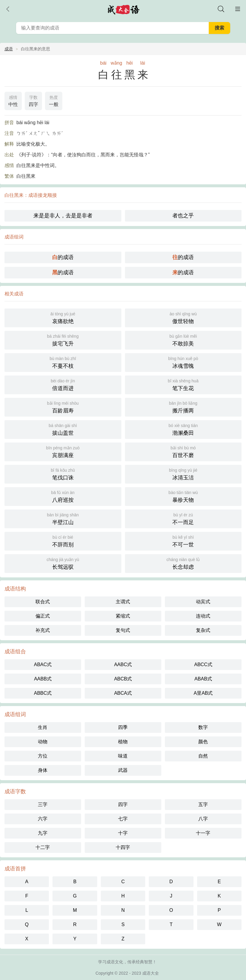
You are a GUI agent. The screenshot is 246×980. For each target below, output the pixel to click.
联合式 (43, 602)
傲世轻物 (183, 317)
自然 (203, 756)
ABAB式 (203, 679)
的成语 (63, 257)
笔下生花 (183, 384)
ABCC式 (203, 665)
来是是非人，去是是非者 (63, 216)
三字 (43, 804)
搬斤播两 (183, 407)
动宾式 (203, 602)
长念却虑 (183, 563)
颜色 (203, 742)
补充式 (43, 630)
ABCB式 (123, 679)
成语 (9, 49)
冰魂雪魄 (183, 362)
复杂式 (203, 630)
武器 (123, 770)
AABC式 (123, 665)
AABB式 (43, 679)
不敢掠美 (183, 340)
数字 (203, 727)
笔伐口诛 (63, 474)
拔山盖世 (63, 429)
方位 (43, 756)
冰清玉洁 (183, 474)
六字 (43, 819)
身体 (43, 770)
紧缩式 (123, 616)
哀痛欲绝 (63, 317)
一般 (54, 100)
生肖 (43, 727)
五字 (203, 804)
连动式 (203, 616)
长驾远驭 (63, 563)
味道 (123, 756)
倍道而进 (63, 384)
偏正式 (43, 616)
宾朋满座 (63, 451)
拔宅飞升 (63, 340)
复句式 (123, 630)
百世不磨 (183, 451)
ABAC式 (43, 665)
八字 (203, 819)
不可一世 (183, 541)
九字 (43, 833)
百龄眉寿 (63, 407)
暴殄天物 (183, 496)
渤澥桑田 (183, 429)
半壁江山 (63, 518)
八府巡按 (63, 496)
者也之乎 (183, 216)
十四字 (123, 847)
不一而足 (183, 518)
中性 (13, 100)
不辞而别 (63, 541)
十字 (123, 833)
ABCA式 (123, 693)
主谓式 (123, 602)
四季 (123, 727)
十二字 (43, 847)
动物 (43, 742)
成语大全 (151, 973)
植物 (123, 742)
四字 (33, 100)
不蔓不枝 (63, 362)
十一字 (203, 833)
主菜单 (238, 9)
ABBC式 (43, 693)
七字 (123, 819)
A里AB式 (203, 693)
